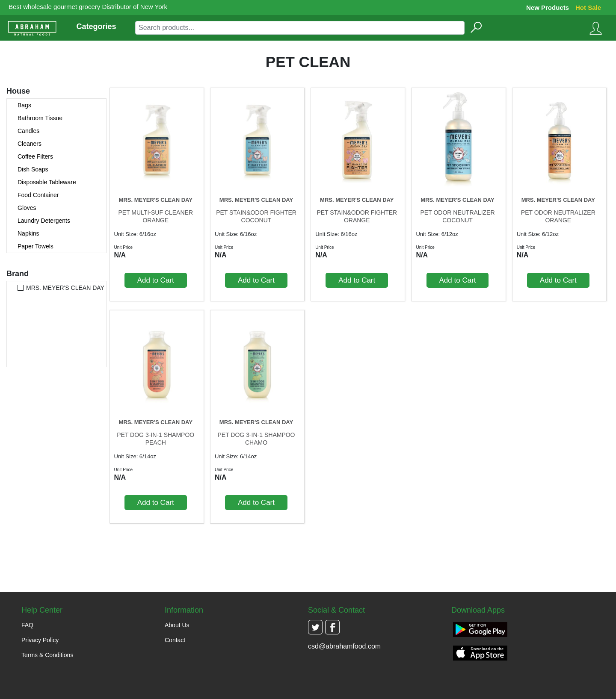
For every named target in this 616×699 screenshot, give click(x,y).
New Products (548, 7)
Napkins (28, 233)
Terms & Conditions (47, 655)
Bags (24, 105)
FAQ (27, 625)
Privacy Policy (40, 640)
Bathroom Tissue (40, 118)
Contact (175, 640)
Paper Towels (36, 246)
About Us (177, 625)
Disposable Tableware (47, 182)
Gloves (27, 208)
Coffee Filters (35, 156)
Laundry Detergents (44, 221)
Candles (28, 131)
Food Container (38, 195)
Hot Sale (588, 7)
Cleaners (30, 144)
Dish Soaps (33, 169)
